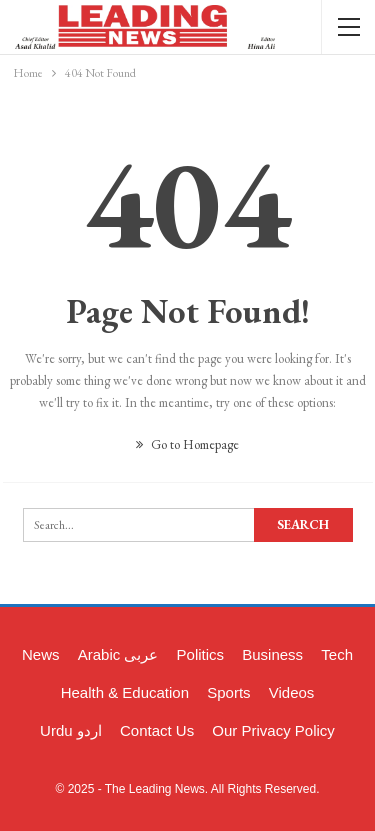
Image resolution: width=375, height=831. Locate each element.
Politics (201, 654)
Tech (337, 654)
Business (272, 654)
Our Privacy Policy (273, 730)
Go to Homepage (187, 444)
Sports (228, 692)
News (41, 654)
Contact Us (157, 730)
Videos (292, 692)
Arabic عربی (118, 654)
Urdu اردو (71, 730)
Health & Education (125, 692)
